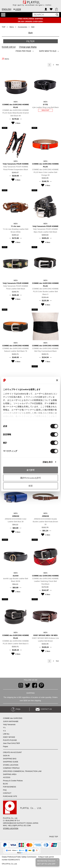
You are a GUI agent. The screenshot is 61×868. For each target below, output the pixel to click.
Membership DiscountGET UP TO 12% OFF (46, 862)
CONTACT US (44, 709)
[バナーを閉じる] (57, 380)
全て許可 (31, 470)
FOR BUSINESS (10, 787)
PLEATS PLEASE (10, 740)
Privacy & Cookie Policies (13, 781)
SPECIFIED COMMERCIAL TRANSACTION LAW (22, 771)
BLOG (5, 784)
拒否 (31, 486)
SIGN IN (6, 756)
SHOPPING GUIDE (11, 762)
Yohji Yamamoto (9, 724)
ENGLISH (7, 9)
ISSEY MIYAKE (9, 737)
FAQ (5, 790)
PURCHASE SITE (10, 796)
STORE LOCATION (11, 765)
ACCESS (7, 777)
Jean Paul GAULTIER (11, 743)
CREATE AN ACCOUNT (12, 752)
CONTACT (7, 793)
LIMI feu (6, 734)
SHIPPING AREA (10, 774)
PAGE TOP (54, 837)
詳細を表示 (48, 462)
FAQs (16, 709)
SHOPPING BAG (10, 759)
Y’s (4, 728)
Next (57, 65)
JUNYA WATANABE (11, 721)
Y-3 (4, 731)
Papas (6, 746)
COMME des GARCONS (13, 718)
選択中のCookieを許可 (31, 478)
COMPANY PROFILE (11, 768)
